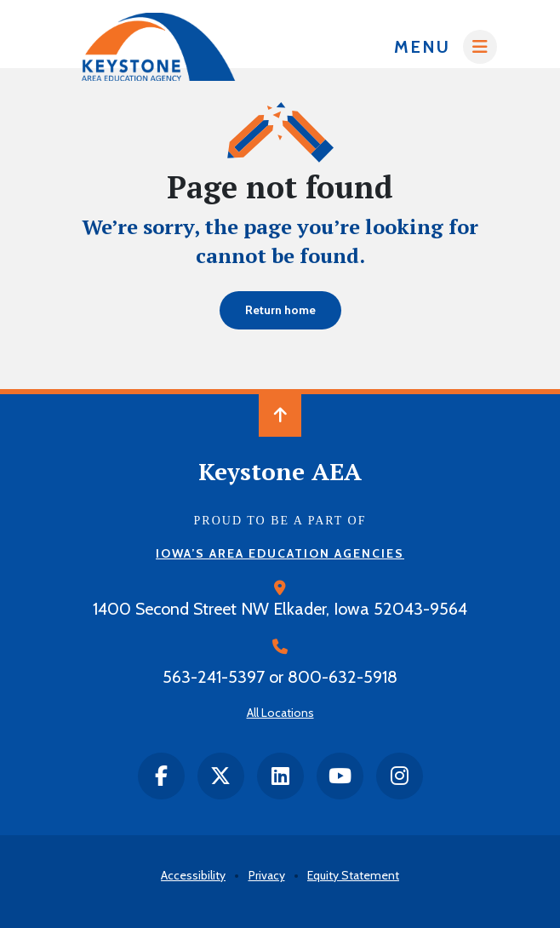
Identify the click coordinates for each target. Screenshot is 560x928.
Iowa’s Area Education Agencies (280, 553)
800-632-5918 (343, 677)
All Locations (280, 713)
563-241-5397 (214, 677)
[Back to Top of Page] (280, 415)
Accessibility (193, 875)
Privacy (267, 875)
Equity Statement (353, 875)
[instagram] (400, 776)
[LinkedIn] (280, 776)
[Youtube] (340, 776)
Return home (280, 310)
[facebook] (161, 776)
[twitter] (221, 776)
